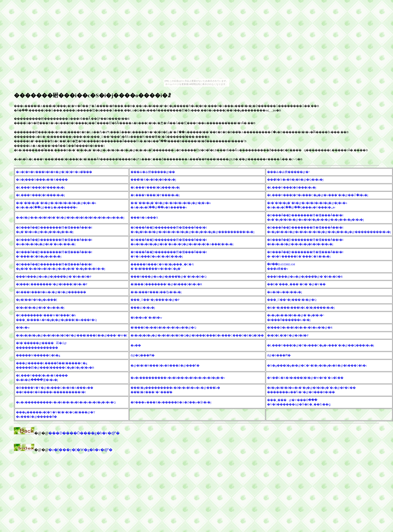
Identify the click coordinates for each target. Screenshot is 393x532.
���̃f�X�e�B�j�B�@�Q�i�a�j (295, 180)
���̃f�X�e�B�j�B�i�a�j (153, 180)
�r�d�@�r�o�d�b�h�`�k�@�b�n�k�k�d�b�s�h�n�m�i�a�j (70, 217)
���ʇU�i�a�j (143, 308)
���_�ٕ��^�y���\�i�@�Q (292, 300)
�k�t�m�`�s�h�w (146, 318)
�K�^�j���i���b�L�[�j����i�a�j (301, 308)
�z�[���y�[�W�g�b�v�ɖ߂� (80, 450)
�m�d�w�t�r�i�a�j (285, 292)
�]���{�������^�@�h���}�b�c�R (166, 284)
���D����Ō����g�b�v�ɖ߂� (84, 433)
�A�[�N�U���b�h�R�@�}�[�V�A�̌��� (54, 172)
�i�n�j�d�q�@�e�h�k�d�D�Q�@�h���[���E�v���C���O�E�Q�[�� (197, 335)
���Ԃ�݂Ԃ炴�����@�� (153, 172)
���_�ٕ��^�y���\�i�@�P (155, 300)
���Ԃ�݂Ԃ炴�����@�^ (289, 172)
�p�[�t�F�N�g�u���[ (37, 300)
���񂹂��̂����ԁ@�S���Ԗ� (279, 355)
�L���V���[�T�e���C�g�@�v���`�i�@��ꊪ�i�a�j (318, 195)
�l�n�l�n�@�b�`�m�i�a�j (40, 308)
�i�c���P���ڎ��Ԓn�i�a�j (156, 292)
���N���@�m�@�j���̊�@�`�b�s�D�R (305, 277)
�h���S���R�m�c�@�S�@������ (51, 292)
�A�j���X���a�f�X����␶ (42, 180)
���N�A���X (144, 217)
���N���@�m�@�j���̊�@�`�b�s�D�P (54, 277)
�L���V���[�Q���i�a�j (155, 187)
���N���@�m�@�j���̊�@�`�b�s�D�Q (168, 277)
